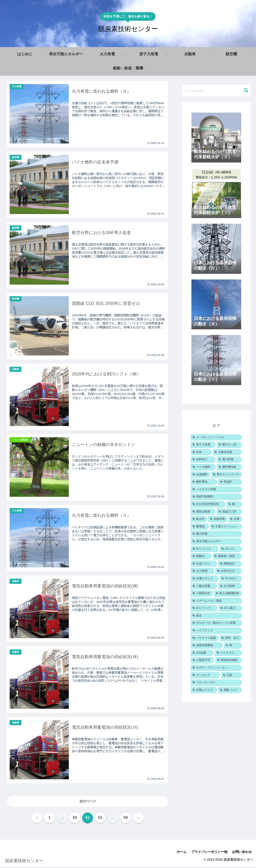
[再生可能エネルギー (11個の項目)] (216, 542)
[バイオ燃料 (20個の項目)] (203, 467)
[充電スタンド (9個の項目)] (205, 579)
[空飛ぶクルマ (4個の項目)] (204, 690)
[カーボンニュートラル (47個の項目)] (216, 438)
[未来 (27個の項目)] (201, 452)
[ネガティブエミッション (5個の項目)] (216, 668)
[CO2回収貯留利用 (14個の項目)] (208, 504)
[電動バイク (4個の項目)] (230, 690)
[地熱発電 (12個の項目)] (218, 519)
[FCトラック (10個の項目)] (205, 549)
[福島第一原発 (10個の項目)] (227, 556)
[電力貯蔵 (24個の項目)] (229, 460)
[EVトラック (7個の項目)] (204, 608)
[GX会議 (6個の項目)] (202, 653)
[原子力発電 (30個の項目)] (203, 445)
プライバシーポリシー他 (209, 853)
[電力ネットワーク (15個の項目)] (227, 475)
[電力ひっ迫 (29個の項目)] (229, 445)
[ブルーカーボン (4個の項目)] (216, 683)
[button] (246, 90)
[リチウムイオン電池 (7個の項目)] (216, 601)
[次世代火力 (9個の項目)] (229, 571)
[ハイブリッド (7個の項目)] (216, 631)
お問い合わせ (242, 853)
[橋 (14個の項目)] (234, 504)
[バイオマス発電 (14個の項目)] (216, 490)
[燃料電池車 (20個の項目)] (229, 467)
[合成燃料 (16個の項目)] (200, 475)
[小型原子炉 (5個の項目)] (203, 660)
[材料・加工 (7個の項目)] (231, 638)
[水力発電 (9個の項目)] (203, 571)
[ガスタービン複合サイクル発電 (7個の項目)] (216, 623)
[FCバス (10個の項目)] (231, 549)
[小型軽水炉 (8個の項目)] (202, 593)
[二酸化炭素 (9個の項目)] (204, 586)
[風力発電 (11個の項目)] (216, 534)
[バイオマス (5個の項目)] (228, 653)
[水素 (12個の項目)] (235, 519)
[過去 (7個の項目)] (216, 616)
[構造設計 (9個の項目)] (230, 564)
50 (75, 819)
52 (100, 819)
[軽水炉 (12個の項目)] (199, 519)
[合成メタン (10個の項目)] (204, 564)
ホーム (182, 853)
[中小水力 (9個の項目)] (231, 579)
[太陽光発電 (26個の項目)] (227, 452)
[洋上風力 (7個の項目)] (230, 608)
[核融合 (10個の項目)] (201, 556)
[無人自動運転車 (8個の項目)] (228, 593)
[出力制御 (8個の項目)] (230, 586)
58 (126, 819)
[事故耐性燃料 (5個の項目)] (229, 660)
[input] (216, 91)
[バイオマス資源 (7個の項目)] (205, 638)
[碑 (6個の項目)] (233, 645)
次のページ (88, 803)
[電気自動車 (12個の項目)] (203, 512)
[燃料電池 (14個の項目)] (204, 482)
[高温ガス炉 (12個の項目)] (229, 512)
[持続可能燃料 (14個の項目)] (216, 497)
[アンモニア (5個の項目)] (205, 675)
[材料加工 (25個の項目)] (203, 460)
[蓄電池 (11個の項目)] (200, 527)
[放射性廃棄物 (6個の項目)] (207, 645)
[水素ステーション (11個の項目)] (226, 527)
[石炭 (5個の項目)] (231, 675)
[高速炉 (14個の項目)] (230, 482)
